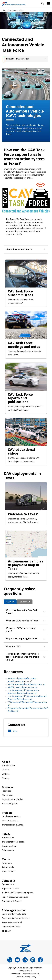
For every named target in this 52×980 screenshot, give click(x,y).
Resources (7, 791)
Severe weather (9, 846)
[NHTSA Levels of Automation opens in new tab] (22, 687)
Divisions (6, 774)
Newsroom (7, 863)
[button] (43, 4)
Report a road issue (11, 888)
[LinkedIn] (25, 960)
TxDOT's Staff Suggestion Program (17, 893)
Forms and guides (10, 804)
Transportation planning (13, 825)
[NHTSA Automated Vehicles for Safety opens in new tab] (26, 684)
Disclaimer (15, 974)
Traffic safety (8, 838)
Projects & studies (10, 821)
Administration (8, 765)
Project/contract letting (12, 799)
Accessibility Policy (31, 974)
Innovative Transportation (13, 10)
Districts (5, 770)
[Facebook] (40, 960)
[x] (10, 960)
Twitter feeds (8, 867)
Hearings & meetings (11, 816)
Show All (10, 602)
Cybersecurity (8, 850)
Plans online (7, 795)
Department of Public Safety (15, 914)
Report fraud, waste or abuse (15, 897)
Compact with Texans (11, 901)
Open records (8, 884)
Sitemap (6, 778)
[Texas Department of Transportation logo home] (14, 4)
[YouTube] (17, 960)
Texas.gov (6, 931)
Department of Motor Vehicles (16, 918)
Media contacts (9, 871)
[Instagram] (33, 960)
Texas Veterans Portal (12, 922)
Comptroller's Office (11, 927)
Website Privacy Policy (26, 977)
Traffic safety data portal (13, 842)
